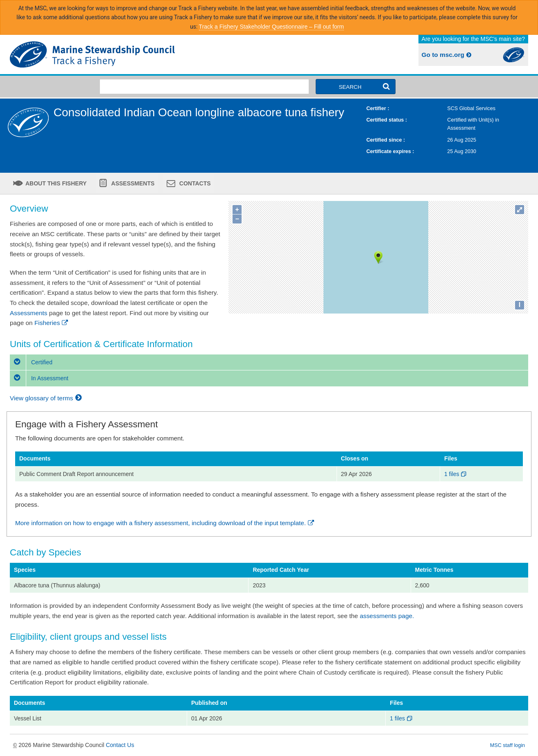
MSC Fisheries (138, 54)
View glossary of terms (47, 398)
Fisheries (52, 323)
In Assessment (39, 378)
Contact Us (120, 745)
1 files (456, 474)
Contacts (194, 183)
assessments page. (387, 616)
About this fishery (55, 183)
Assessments (132, 183)
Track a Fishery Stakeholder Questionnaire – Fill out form (271, 27)
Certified (31, 362)
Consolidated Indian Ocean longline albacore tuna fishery (199, 112)
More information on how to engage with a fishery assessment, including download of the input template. (165, 523)
